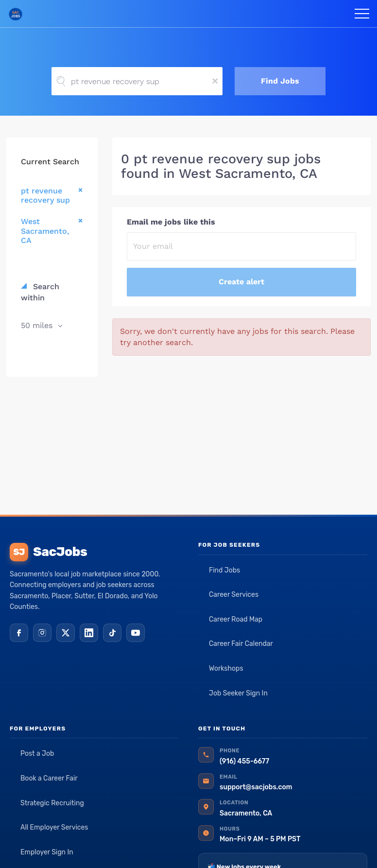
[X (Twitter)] (66, 633)
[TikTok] (112, 633)
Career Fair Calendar (241, 644)
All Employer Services (54, 827)
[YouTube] (136, 633)
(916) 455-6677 (244, 761)
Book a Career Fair (49, 778)
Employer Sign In (47, 852)
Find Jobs (280, 81)
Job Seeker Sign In (238, 693)
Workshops (226, 668)
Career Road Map (236, 619)
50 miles (38, 325)
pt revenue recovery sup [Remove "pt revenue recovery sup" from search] (45, 195)
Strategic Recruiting (52, 803)
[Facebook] (19, 633)
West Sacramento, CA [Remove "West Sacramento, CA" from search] (45, 231)
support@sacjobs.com (256, 787)
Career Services (234, 595)
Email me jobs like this (171, 222)
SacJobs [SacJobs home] (48, 552)
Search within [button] (40, 292)
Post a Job (37, 754)
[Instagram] (42, 633)
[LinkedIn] (89, 633)
